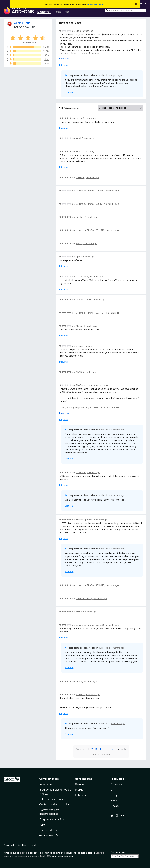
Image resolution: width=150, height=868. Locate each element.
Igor (78, 257)
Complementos (49, 779)
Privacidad (9, 845)
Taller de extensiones (52, 799)
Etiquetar (64, 65)
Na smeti (80, 177)
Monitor (116, 800)
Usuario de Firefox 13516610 (90, 585)
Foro (42, 825)
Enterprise (81, 795)
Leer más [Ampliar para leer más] (64, 59)
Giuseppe (81, 472)
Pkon (79, 151)
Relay (114, 795)
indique (23, 853)
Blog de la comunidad (52, 819)
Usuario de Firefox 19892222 (90, 230)
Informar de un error (51, 830)
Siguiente (122, 749)
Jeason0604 (82, 277)
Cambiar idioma (118, 852)
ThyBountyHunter (85, 385)
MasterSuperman (84, 520)
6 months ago (93, 695)
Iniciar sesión (140, 3)
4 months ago (88, 257)
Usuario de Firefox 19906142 (90, 191)
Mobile (79, 790)
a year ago (88, 31)
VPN (114, 790)
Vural (78, 138)
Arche (79, 612)
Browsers (116, 784)
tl (77, 346)
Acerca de (45, 784)
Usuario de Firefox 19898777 (90, 204)
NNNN (79, 372)
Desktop (80, 784)
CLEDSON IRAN (83, 300)
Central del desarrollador (54, 804)
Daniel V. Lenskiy (84, 598)
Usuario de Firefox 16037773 (90, 313)
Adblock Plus (22, 23)
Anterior (80, 749)
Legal (33, 845)
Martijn (79, 326)
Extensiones (44, 12)
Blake (79, 31)
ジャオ (79, 243)
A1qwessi (81, 695)
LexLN (79, 118)
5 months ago (100, 520)
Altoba (79, 681)
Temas (58, 12)
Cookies (22, 845)
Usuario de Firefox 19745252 (90, 625)
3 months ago (89, 138)
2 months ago (90, 118)
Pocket (115, 806)
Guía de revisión (49, 836)
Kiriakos (80, 217)
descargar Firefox (96, 4)
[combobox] (126, 10)
